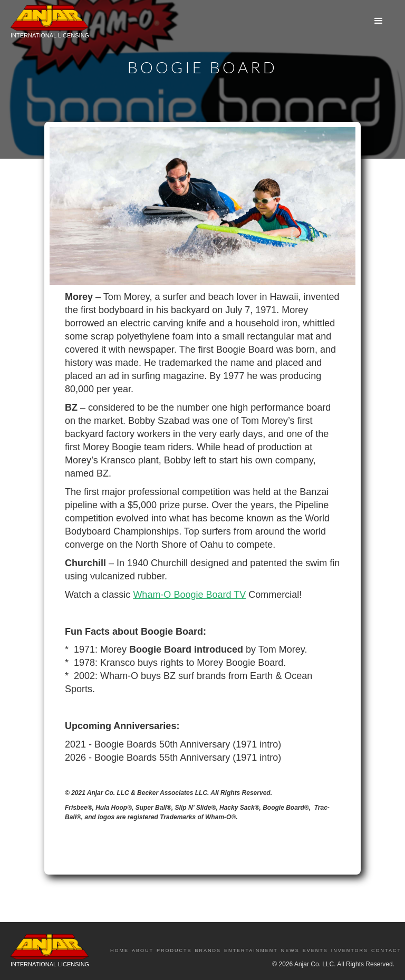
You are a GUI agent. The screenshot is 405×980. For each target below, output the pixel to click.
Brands (208, 950)
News (290, 950)
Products (174, 950)
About (143, 950)
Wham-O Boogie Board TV (189, 595)
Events (315, 950)
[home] (50, 24)
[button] (379, 21)
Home (119, 950)
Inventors (350, 950)
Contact (386, 950)
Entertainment (251, 950)
